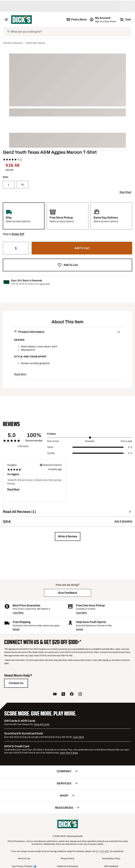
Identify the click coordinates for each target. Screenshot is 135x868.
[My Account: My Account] (103, 20)
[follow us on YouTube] (55, 694)
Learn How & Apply (69, 753)
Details (16, 629)
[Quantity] (16, 248)
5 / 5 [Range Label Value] (130, 447)
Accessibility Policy (111, 858)
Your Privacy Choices (22, 866)
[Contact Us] (16, 683)
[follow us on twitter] (63, 694)
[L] (9, 185)
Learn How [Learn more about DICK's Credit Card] (45, 284)
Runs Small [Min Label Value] (53, 441)
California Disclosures (67, 866)
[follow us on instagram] (80, 694)
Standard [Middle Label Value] (90, 441)
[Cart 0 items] (126, 20)
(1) (21, 159)
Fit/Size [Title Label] (51, 434)
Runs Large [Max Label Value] (126, 441)
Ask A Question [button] (123, 521)
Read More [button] (20, 374)
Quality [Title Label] (51, 453)
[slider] (90, 438)
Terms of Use (24, 858)
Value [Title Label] (50, 447)
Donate (80, 629)
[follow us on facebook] (72, 694)
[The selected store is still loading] (76, 20)
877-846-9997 (103, 851)
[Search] (70, 32)
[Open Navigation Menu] (6, 20)
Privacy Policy (67, 858)
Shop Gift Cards (42, 724)
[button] (18, 234)
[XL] (23, 185)
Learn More (18, 613)
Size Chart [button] (125, 192)
